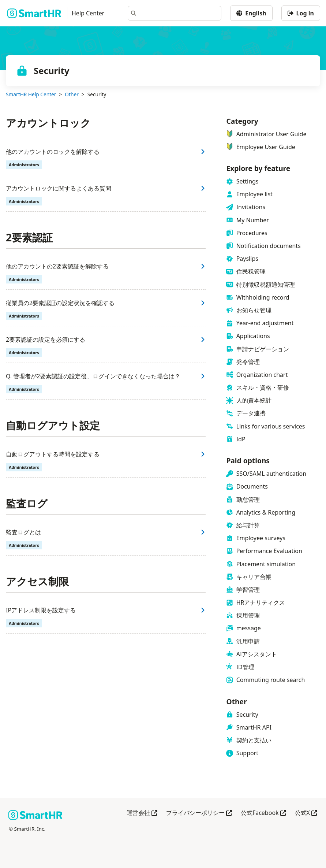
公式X (306, 813)
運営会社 (142, 813)
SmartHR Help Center (31, 94)
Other (72, 94)
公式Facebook (263, 813)
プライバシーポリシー (199, 813)
